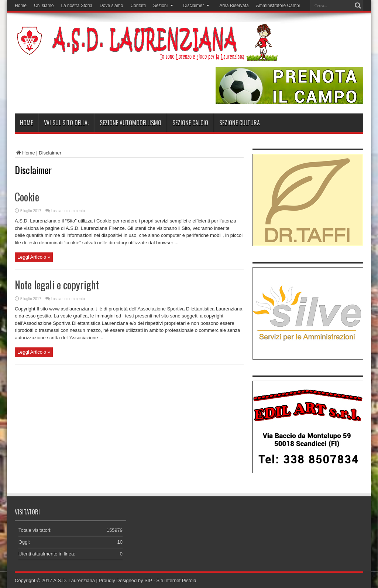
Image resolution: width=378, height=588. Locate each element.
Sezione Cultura (240, 123)
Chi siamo (44, 6)
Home (21, 6)
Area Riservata (234, 6)
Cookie (27, 197)
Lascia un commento (68, 211)
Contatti (138, 6)
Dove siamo (111, 6)
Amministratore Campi (278, 6)
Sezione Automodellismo (130, 123)
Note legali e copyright (57, 285)
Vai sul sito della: (66, 123)
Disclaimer (196, 6)
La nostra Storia (77, 6)
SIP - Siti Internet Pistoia (170, 580)
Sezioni (163, 6)
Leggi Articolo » (34, 257)
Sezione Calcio (190, 123)
